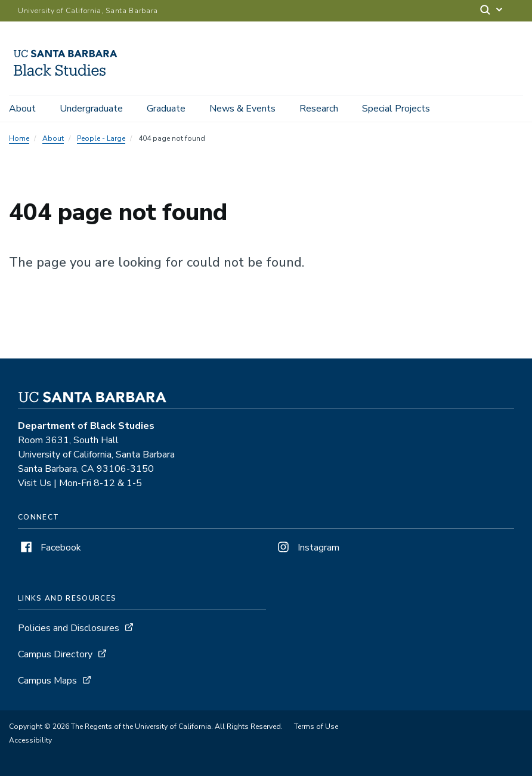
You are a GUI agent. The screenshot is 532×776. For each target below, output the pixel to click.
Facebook (50, 548)
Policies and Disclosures (69, 628)
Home (19, 138)
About (22, 109)
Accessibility (30, 740)
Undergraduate (91, 109)
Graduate (166, 109)
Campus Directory (55, 654)
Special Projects (396, 109)
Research (319, 109)
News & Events (242, 109)
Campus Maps (47, 681)
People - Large (101, 138)
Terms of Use (316, 726)
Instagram (307, 548)
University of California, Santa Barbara (88, 11)
